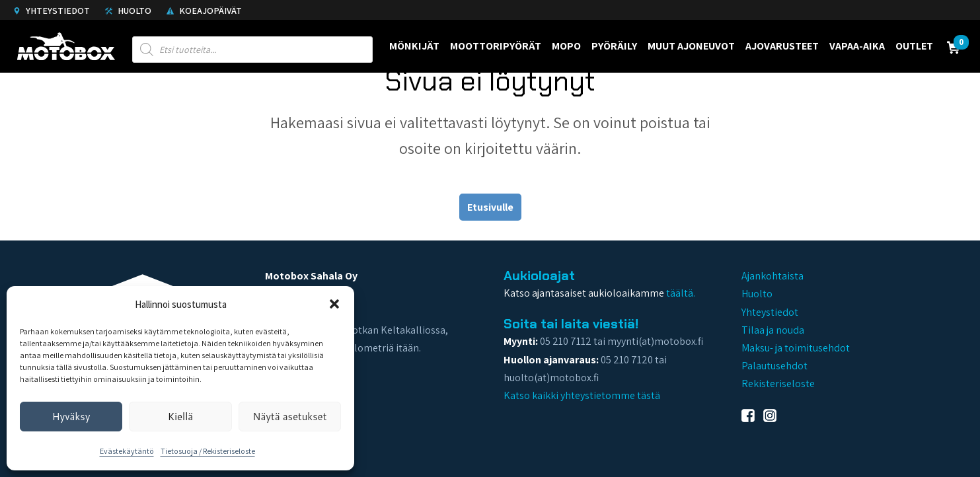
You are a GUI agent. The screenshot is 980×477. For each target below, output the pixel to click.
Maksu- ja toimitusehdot (796, 348)
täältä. (681, 293)
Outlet (914, 46)
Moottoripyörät (496, 46)
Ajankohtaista (773, 276)
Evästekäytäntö (127, 451)
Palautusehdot (774, 366)
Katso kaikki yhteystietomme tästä (582, 395)
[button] (334, 304)
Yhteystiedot (52, 11)
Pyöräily (614, 46)
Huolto (128, 11)
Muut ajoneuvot (691, 46)
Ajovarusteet (782, 46)
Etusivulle (490, 207)
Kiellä (180, 417)
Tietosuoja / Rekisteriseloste (208, 451)
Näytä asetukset (289, 417)
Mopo (566, 46)
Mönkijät (414, 46)
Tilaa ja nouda (773, 330)
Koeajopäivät (204, 11)
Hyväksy (71, 417)
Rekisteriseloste (778, 384)
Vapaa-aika (857, 46)
